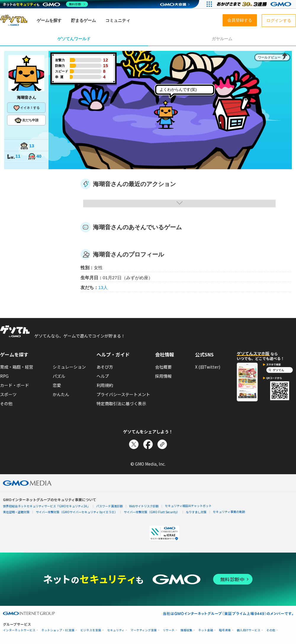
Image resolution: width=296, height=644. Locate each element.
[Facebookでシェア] (148, 444)
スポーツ (8, 394)
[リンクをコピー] (162, 444)
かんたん (61, 394)
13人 (103, 287)
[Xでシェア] (134, 444)
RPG (4, 376)
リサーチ (169, 630)
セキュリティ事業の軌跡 (229, 512)
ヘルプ (103, 376)
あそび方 (105, 367)
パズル (59, 376)
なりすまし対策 (196, 512)
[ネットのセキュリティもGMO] (45, 4)
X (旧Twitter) (208, 367)
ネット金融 (206, 630)
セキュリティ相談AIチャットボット (188, 506)
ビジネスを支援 (91, 630)
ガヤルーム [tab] (222, 39)
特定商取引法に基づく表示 (121, 403)
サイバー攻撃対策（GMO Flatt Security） (152, 512)
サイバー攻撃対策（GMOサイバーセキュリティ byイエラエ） (77, 512)
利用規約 (105, 385)
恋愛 (57, 385)
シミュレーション (69, 367)
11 (14, 157)
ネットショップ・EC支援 (58, 630)
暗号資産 (225, 630)
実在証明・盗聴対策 (16, 512)
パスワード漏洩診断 (110, 506)
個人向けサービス (249, 630)
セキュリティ (116, 630)
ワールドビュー (269, 57)
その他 (6, 403)
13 (27, 146)
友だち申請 (26, 120)
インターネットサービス (19, 630)
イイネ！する (26, 108)
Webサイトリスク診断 (144, 506)
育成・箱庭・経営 (17, 367)
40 (35, 157)
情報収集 (186, 630)
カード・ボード (15, 385)
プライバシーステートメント (123, 394)
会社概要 (163, 367)
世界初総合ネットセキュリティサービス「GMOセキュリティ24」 (46, 506)
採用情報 (163, 376)
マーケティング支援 (144, 630)
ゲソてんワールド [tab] (74, 39)
